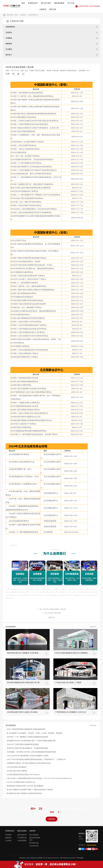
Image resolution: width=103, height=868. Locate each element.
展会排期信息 (33, 15)
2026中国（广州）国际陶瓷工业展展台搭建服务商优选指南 (27, 737)
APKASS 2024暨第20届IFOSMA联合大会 (21, 782)
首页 (23, 3)
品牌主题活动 (22, 835)
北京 (26, 71)
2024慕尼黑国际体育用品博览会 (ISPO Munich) (23, 775)
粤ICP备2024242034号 (68, 858)
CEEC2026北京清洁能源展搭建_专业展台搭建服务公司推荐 (28, 756)
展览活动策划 (22, 831)
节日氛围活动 (22, 838)
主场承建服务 (22, 841)
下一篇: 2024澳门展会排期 (51, 613)
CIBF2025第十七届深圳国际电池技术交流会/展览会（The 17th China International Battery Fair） (40, 778)
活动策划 (9, 32)
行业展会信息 (34, 846)
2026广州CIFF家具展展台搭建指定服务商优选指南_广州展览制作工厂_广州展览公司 (36, 759)
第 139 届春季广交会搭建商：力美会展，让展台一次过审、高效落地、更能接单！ (35, 733)
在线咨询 (52, 819)
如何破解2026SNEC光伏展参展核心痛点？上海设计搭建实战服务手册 (31, 741)
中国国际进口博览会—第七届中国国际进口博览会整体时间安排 (29, 763)
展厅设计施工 (46, 3)
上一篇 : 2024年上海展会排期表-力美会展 (52, 609)
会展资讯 (43, 9)
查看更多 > (94, 627)
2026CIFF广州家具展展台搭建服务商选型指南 (23, 744)
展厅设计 (9, 55)
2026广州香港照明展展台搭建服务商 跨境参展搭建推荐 (26, 729)
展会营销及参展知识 (35, 839)
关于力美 (71, 3)
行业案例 (9, 49)
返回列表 (52, 618)
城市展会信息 (34, 843)
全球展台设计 (33, 3)
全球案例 (9, 38)
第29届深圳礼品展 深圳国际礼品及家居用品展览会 (24, 793)
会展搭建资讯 (10, 27)
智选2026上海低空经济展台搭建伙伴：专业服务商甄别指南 (27, 748)
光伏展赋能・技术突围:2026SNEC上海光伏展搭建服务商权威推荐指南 (31, 752)
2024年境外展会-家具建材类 (17, 767)
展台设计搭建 (40, 71)
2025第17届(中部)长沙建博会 (17, 771)
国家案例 (9, 44)
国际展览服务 (59, 3)
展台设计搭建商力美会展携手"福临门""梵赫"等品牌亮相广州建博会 (30, 790)
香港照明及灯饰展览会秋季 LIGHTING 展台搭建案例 (25, 786)
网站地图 (80, 858)
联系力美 (53, 9)
